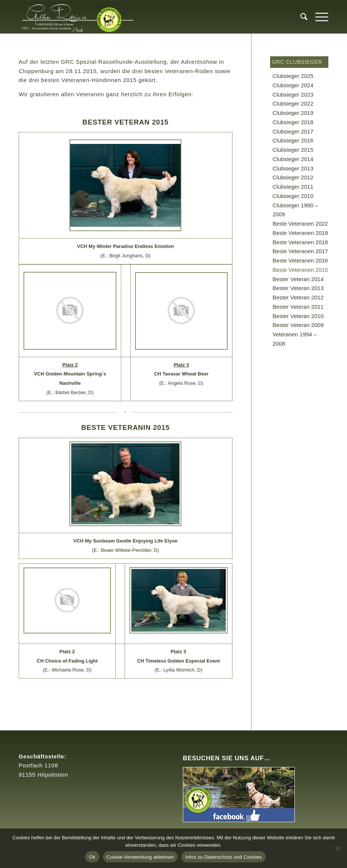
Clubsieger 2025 (293, 76)
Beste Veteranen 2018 (300, 242)
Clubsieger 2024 (293, 85)
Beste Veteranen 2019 (300, 233)
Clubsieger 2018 (293, 122)
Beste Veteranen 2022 (300, 224)
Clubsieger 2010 (293, 196)
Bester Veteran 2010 (298, 316)
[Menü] (318, 17)
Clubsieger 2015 (293, 150)
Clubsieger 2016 (293, 140)
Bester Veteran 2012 (298, 297)
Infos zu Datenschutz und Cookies (223, 857)
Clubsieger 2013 (293, 168)
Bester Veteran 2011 (298, 307)
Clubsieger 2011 (293, 187)
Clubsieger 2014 (293, 159)
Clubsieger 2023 (293, 95)
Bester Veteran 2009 (298, 325)
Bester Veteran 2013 (298, 288)
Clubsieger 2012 (293, 177)
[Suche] (300, 17)
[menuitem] (300, 17)
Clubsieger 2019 (293, 113)
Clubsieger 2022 (293, 103)
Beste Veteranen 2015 (300, 270)
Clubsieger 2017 (293, 131)
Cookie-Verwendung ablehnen (140, 857)
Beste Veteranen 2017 (300, 251)
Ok (92, 857)
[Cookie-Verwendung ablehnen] (338, 848)
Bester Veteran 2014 (298, 279)
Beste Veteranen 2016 (300, 260)
